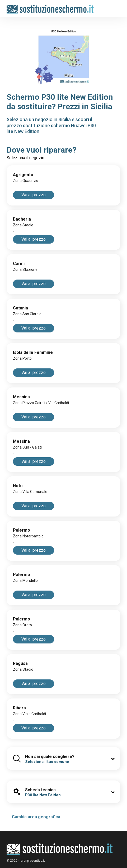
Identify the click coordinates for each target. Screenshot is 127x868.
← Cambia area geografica (33, 817)
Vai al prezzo (34, 195)
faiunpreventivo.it (32, 861)
